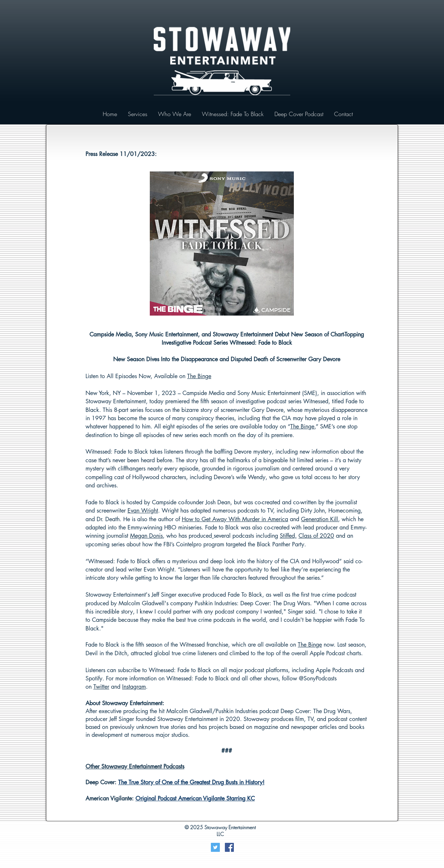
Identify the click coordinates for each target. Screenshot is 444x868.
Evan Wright (143, 511)
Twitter (101, 687)
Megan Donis (146, 536)
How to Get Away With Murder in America (235, 519)
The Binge (199, 376)
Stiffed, (288, 536)
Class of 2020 (316, 536)
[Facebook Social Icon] (229, 847)
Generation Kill (320, 519)
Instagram (134, 687)
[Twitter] (215, 847)
